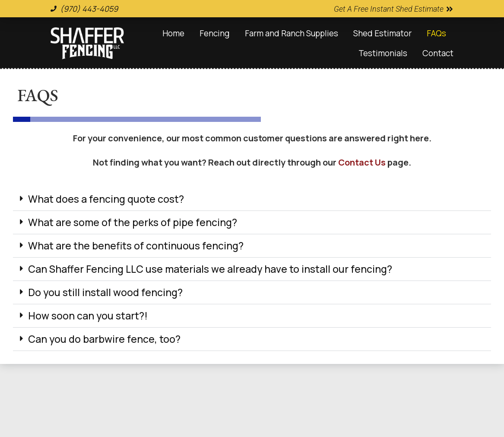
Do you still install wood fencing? (105, 292)
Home (173, 33)
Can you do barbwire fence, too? (104, 339)
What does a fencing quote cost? (106, 199)
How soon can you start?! (88, 316)
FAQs (436, 33)
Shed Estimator (382, 33)
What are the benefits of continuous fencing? (136, 246)
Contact (438, 53)
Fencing (215, 33)
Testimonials (383, 53)
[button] (252, 199)
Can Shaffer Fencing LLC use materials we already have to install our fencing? (210, 269)
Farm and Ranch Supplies (292, 33)
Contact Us (362, 162)
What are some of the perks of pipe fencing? (133, 222)
